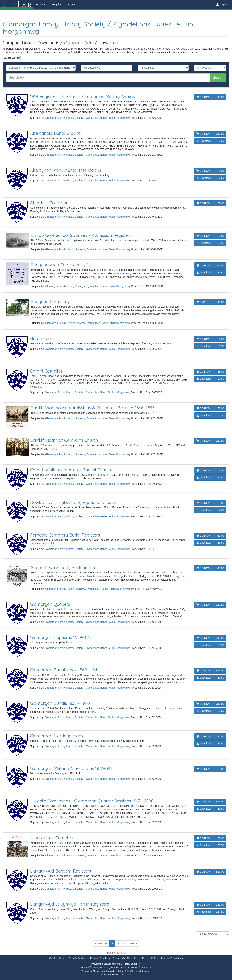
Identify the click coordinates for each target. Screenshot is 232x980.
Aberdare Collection (49, 203)
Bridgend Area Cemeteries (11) (60, 265)
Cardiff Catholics (46, 371)
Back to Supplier (12, 58)
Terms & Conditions (172, 958)
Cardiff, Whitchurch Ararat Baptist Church (71, 470)
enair (17, 5)
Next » (133, 943)
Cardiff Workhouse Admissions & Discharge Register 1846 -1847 (92, 408)
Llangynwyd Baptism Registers (61, 871)
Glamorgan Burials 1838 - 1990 (60, 703)
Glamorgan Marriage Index (57, 736)
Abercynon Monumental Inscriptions (66, 170)
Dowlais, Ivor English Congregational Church (73, 502)
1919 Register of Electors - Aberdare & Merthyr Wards (82, 96)
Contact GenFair (122, 958)
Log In (221, 5)
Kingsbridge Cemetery (53, 838)
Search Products (78, 958)
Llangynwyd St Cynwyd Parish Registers (70, 904)
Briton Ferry (42, 338)
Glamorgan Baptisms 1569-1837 (61, 637)
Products (41, 5)
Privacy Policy (150, 958)
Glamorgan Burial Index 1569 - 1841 (64, 670)
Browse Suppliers (100, 958)
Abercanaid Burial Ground (55, 133)
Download (210, 141)
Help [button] (72, 5)
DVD (210, 302)
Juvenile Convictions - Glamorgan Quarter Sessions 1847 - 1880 (92, 801)
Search (218, 78)
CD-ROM (210, 97)
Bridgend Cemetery (50, 301)
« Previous (101, 943)
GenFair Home (58, 958)
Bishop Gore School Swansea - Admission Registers (81, 235)
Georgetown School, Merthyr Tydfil (65, 567)
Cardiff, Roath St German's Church (64, 440)
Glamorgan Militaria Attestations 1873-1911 (71, 768)
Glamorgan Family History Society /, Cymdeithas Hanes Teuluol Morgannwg (99, 28)
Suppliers (57, 5)
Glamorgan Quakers (50, 604)
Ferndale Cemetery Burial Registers (65, 535)
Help (137, 958)
